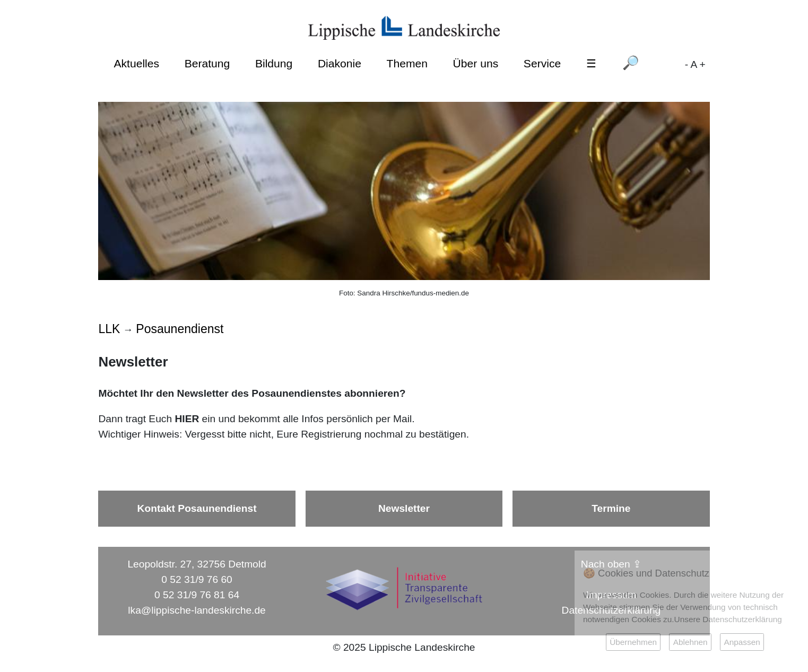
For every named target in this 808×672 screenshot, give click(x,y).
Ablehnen (690, 642)
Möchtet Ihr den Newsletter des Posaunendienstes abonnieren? (252, 393)
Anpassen (742, 642)
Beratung (207, 63)
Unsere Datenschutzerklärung (728, 619)
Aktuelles (136, 63)
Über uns (476, 63)
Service (542, 63)
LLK (109, 329)
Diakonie (340, 63)
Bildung (274, 63)
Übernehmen (633, 642)
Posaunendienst (180, 329)
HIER (187, 419)
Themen (407, 63)
